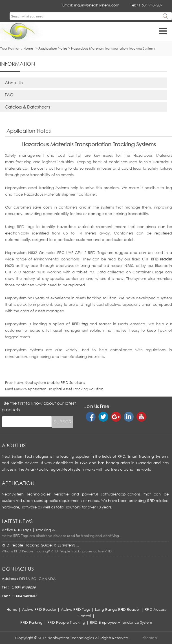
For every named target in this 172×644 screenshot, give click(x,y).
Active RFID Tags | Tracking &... (30, 530)
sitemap (150, 638)
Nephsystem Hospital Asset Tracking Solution (64, 389)
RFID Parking (31, 622)
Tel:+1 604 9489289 (146, 5)
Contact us (18, 569)
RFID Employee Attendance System (121, 622)
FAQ (9, 95)
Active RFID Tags (76, 609)
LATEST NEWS (17, 521)
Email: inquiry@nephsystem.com (91, 5)
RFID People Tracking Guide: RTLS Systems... (40, 545)
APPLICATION (18, 483)
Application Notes (53, 48)
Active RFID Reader (39, 609)
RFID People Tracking (66, 622)
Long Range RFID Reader (117, 609)
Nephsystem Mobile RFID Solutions (55, 382)
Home (12, 609)
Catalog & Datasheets (27, 107)
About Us (14, 83)
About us (14, 445)
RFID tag (80, 324)
